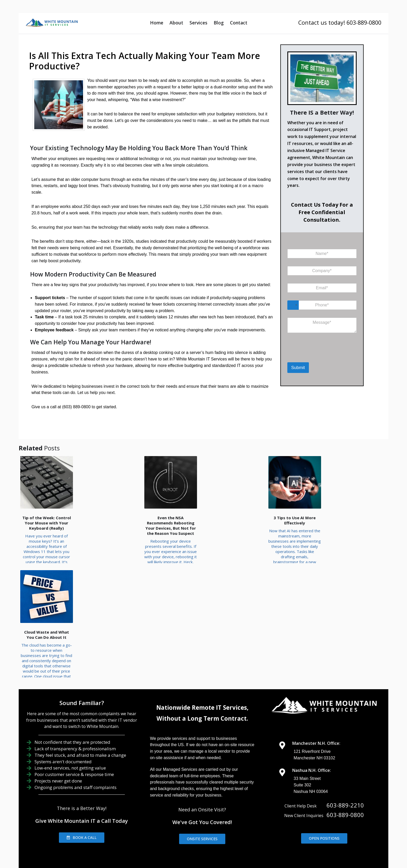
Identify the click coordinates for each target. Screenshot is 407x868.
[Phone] (322, 305)
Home (157, 23)
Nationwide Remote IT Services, (202, 657)
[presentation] (314, 356)
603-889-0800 (345, 764)
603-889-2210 (345, 754)
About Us (189, 831)
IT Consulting (292, 831)
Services (198, 23)
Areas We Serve (99, 822)
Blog (219, 23)
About (176, 23)
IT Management (254, 831)
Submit (298, 368)
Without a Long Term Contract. (202, 668)
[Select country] (293, 305)
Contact (239, 23)
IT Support (218, 831)
